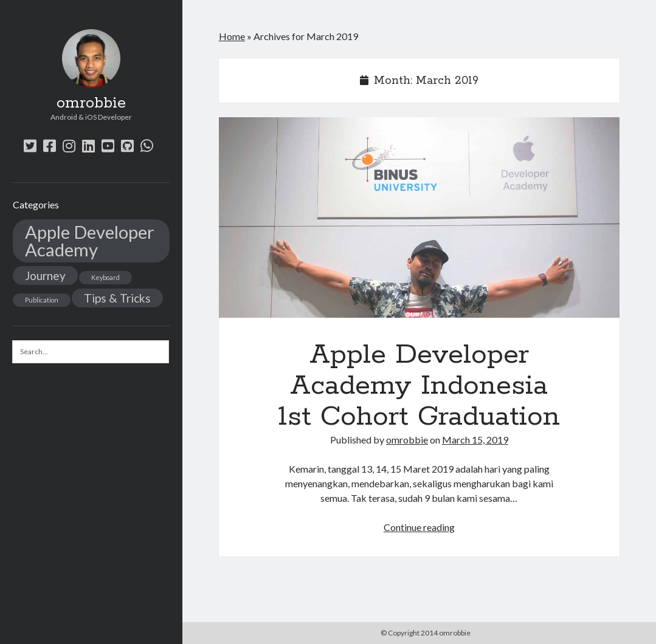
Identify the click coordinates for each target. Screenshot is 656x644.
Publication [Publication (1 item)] (42, 300)
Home (232, 36)
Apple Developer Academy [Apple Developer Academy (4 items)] (90, 241)
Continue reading (419, 527)
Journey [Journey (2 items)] (45, 276)
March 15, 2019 (475, 440)
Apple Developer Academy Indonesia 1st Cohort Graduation (419, 218)
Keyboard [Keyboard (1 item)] (105, 277)
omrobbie (91, 103)
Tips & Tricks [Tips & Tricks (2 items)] (117, 298)
